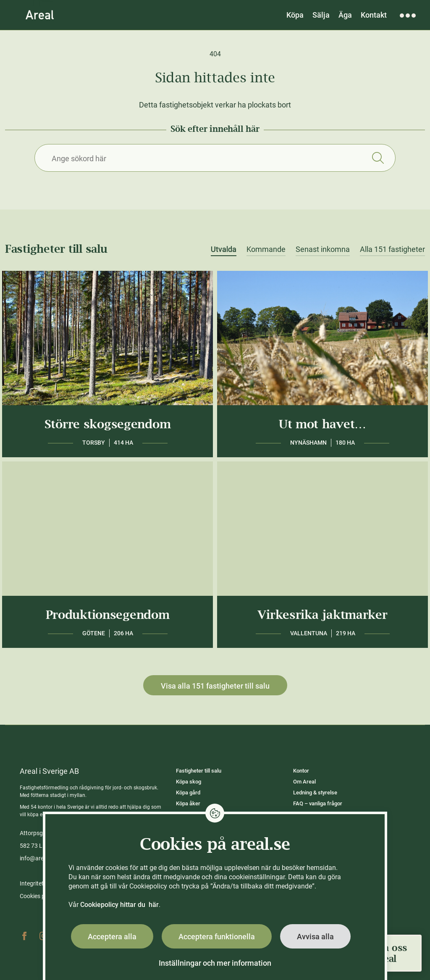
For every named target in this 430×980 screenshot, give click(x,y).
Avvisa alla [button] (315, 937)
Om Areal (304, 782)
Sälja (321, 15)
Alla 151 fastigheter (392, 249)
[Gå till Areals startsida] (40, 15)
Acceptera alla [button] (112, 937)
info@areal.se (38, 858)
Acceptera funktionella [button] (217, 937)
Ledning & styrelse (315, 793)
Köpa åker (188, 803)
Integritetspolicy (41, 883)
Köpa (295, 15)
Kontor (301, 771)
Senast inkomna (323, 249)
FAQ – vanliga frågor (318, 803)
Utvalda (224, 249)
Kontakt (374, 15)
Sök (378, 158)
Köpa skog (189, 782)
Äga (345, 15)
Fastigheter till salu (199, 771)
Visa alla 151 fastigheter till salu (215, 686)
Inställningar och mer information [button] (215, 963)
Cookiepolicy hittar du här (119, 905)
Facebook (24, 936)
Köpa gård (188, 793)
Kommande (266, 249)
